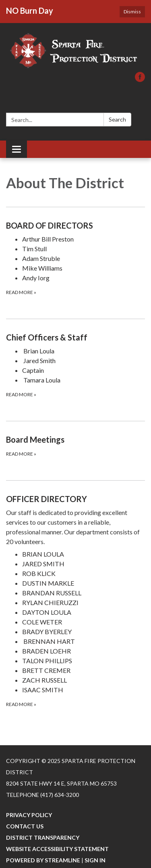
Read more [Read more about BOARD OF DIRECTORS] (21, 292)
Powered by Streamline (43, 860)
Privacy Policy (29, 815)
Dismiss (132, 12)
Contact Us (25, 826)
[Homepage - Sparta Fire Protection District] (75, 51)
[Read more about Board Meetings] (75, 446)
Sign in (95, 860)
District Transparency (43, 838)
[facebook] (140, 79)
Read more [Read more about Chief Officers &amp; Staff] (21, 394)
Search (117, 119)
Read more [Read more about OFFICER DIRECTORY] (21, 704)
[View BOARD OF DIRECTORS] (75, 225)
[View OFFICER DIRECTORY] (75, 520)
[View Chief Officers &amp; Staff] (75, 337)
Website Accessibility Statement (57, 849)
